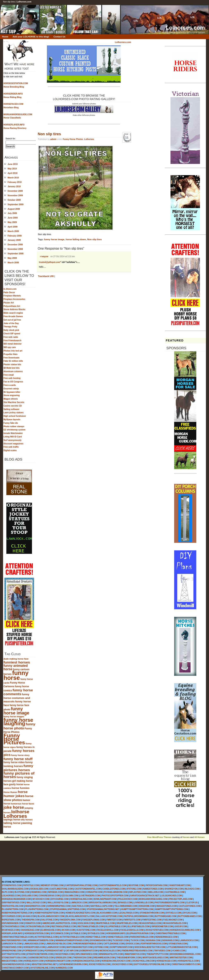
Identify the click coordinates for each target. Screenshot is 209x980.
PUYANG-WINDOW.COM (116, 892)
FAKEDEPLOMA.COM (70, 920)
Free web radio (11, 337)
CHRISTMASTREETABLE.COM (170, 933)
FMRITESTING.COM (152, 920)
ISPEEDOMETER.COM (162, 926)
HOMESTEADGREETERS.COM (80, 913)
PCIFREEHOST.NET (54, 951)
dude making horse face (16, 659)
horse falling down (76, 239)
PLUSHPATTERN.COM (13, 909)
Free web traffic (11, 447)
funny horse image (16, 711)
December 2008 (15, 245)
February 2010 (15, 182)
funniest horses (17, 662)
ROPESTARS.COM (11, 920)
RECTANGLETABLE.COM (64, 926)
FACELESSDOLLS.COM (132, 930)
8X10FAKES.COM (10, 930)
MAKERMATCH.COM (35, 906)
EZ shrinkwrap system (14, 430)
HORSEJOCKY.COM (34, 961)
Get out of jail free (12, 320)
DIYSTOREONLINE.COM (42, 968)
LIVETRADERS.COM (90, 896)
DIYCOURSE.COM (60, 899)
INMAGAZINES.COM (74, 892)
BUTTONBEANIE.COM (165, 916)
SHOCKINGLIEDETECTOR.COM (150, 947)
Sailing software (11, 409)
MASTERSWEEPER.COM (14, 940)
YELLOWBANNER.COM (126, 906)
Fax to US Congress (13, 382)
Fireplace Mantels (12, 296)
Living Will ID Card (13, 437)
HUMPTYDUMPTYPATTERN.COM (137, 909)
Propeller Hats (10, 354)
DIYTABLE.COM (78, 933)
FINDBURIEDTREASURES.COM (137, 951)
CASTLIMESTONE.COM (61, 889)
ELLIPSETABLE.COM (116, 926)
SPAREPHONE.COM (12, 951)
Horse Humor (10, 792)
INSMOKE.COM (39, 892)
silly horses (27, 820)
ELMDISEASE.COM (51, 930)
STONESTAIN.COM (178, 944)
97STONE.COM (134, 889)
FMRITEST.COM (114, 920)
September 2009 (15, 204)
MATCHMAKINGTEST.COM (80, 947)
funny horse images (14, 716)
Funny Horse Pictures (14, 739)
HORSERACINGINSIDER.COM (16, 899)
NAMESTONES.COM (153, 889)
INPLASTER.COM (138, 892)
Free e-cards (10, 385)
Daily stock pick (11, 330)
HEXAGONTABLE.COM (150, 923)
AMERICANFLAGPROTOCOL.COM (59, 923)
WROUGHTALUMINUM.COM (103, 903)
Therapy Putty (10, 327)
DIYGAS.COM (189, 913)
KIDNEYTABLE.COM (96, 937)
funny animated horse (16, 667)
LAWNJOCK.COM (79, 903)
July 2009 (12, 213)
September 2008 (15, 254)
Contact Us (59, 37)
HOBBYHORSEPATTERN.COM (49, 913)
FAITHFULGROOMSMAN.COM (138, 916)
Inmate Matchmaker (13, 433)
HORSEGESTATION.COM (37, 933)
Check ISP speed (12, 334)
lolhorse (20, 812)
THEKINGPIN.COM (31, 920)
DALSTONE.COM (49, 920)
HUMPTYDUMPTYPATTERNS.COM (172, 909)
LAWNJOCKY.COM (56, 947)
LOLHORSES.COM (11, 896)
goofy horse (16, 784)
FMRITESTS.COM (132, 920)
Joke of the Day (11, 323)
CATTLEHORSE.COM (114, 944)
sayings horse (12, 820)
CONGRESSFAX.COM (49, 896)
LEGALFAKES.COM (128, 913)
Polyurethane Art (12, 306)
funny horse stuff (18, 759)
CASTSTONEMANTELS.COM (113, 885)
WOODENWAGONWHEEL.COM (185, 954)
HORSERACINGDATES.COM (86, 961)
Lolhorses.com (24, 2)
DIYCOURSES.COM (11, 916)
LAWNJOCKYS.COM (12, 944)
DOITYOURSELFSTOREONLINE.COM (152, 964)
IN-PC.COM (7, 892)
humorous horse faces (23, 804)
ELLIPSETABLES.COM (139, 926)
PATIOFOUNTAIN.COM (156, 885)
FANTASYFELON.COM (13, 906)
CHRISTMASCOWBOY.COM (15, 968)
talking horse (12, 823)
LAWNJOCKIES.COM (34, 944)
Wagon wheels (11, 399)
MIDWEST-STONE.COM (52, 885)
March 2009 (13, 231)
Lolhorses (15, 816)
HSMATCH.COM (33, 923)
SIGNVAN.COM (153, 940)
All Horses (199, 837)
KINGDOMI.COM (147, 906)
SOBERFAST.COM (89, 951)
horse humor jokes (16, 794)
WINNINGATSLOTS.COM (111, 954)
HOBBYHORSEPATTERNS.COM (17, 913)
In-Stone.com (10, 289)
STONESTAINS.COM (12, 947)
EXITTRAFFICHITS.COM (14, 954)
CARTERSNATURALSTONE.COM (81, 885)
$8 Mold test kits (11, 368)
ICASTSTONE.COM (86, 930)
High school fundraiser (15, 416)
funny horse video (14, 762)
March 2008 (13, 263)
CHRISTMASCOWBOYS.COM (186, 964)
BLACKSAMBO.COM (107, 913)
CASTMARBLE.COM (175, 892)
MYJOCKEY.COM (41, 899)
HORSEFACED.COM (166, 961)
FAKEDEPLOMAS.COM (94, 920)
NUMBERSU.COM (64, 968)
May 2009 (12, 222)
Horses (186, 837)
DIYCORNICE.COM (60, 933)
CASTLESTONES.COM (189, 906)
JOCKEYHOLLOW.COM (143, 961)
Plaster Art (9, 303)
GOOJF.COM (181, 926)
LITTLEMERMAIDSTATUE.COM (182, 947)
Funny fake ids (11, 423)
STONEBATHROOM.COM (152, 913)
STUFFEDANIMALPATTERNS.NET (103, 909)
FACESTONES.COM (64, 954)
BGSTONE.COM (136, 885)
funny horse (16, 675)
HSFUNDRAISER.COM (13, 923)
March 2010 (13, 178)
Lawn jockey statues (14, 413)
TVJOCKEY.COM (121, 940)
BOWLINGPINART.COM (105, 899)
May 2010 (12, 169)
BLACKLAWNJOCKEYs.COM (80, 916)
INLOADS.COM (192, 889)
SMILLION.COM (155, 892)
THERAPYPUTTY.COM (157, 954)
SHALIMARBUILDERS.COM (15, 889)
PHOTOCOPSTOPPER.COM (115, 896)
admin (53, 139)
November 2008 (15, 249)
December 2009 (15, 191)
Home (5, 37)
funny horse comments (18, 692)
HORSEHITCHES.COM (34, 947)
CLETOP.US (192, 903)
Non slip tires (49, 134)
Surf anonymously (12, 440)
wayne (45, 256)
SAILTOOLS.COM (80, 906)
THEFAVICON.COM (82, 958)
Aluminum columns (13, 371)
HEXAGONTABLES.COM (175, 923)
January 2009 (14, 240)
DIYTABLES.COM (96, 933)
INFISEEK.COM (55, 892)
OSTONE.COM (101, 947)
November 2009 (15, 195)
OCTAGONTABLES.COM (38, 926)
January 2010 (14, 186)
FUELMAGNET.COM (173, 920)
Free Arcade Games (13, 316)
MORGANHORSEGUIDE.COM (153, 899)
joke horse (14, 807)
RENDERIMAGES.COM (166, 937)
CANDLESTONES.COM (114, 889)
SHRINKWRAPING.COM (59, 906)
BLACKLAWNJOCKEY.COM (51, 916)
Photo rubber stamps (14, 426)
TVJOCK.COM (137, 940)
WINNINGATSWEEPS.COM (41, 940)
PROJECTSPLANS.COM (181, 899)
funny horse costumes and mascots (17, 698)
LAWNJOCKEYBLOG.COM (58, 944)
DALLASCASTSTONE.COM (109, 916)
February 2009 (15, 236)
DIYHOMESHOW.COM (100, 940)
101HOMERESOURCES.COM (16, 964)
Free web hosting (12, 378)
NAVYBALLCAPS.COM (102, 906)
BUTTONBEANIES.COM (190, 916)
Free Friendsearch (12, 341)
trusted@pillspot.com (49, 262)
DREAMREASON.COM (104, 958)
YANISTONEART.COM (179, 885)
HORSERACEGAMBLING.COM (185, 930)
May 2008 (12, 258)
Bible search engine (13, 313)
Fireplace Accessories (14, 299)
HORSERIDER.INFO (116, 933)
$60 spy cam (10, 347)
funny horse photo (19, 726)
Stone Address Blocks (14, 309)
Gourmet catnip (11, 389)
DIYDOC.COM (132, 944)
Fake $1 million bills (13, 361)
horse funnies (21, 788)
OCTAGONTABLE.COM (13, 926)
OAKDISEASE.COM (30, 930)
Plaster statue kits (12, 364)
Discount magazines (13, 444)
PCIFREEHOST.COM (33, 951)
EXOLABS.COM (29, 896)
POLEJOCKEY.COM (128, 899)
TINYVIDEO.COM (162, 951)
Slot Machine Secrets (14, 402)
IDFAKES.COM (125, 903)
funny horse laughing (18, 722)
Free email (9, 375)
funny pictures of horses (19, 775)
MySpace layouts (12, 420)
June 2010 (13, 164)
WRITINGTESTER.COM (181, 958)
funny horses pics (19, 753)
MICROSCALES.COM (110, 951)
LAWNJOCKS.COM (189, 940)
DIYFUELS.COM (173, 913)
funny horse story (20, 755)
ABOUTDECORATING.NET (44, 964)
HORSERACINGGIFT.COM (58, 961)
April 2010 (12, 173)
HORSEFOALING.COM (81, 899)
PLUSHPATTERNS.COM (37, 909)
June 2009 (13, 218)
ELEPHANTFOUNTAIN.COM (140, 933)
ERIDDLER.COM (63, 958)
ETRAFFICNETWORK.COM (40, 954)
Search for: (11, 139)
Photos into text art (13, 351)
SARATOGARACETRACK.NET (145, 896)
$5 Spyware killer (12, 392)
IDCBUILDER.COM (39, 889)
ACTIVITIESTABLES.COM (72, 937)
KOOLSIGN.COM (86, 923)
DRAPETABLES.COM (127, 923)
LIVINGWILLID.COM (143, 903)
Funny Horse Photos (73, 139)
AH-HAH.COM (29, 916)
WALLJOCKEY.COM (36, 903)
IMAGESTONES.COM (167, 906)
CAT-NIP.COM (72, 951)
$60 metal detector (13, 344)
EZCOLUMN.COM (70, 896)
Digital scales (10, 450)
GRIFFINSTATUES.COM (13, 903)
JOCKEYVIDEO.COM (122, 964)
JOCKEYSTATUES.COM (157, 930)
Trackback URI (46, 276)
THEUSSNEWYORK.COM (129, 958)
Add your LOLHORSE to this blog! (31, 37)
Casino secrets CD (13, 406)
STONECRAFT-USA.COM (14, 958)
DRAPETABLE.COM (105, 923)
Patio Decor (9, 292)
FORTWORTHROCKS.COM (154, 944)
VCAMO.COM (179, 951)
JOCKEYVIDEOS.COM (99, 964)
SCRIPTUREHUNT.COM (121, 947)
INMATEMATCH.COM (135, 954)
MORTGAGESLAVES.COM (155, 958)
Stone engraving (12, 395)
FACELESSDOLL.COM (108, 930)
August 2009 (14, 209)
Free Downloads (11, 358)
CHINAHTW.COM (94, 892)
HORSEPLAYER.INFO (12, 933)
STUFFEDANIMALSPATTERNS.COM (67, 909)
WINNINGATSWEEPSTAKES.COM (72, 940)
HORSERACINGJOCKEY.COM (116, 961)
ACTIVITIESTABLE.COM (46, 937)
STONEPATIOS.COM (12, 885)
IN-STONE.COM (22, 892)
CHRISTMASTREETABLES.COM (17, 937)
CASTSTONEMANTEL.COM (88, 889)
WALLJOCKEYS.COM (58, 903)
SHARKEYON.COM (174, 889)
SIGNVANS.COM (170, 940)
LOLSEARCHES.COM (172, 896)
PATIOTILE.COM (31, 885)
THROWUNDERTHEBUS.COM (87, 944)
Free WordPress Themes (159, 837)
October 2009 (14, 200)
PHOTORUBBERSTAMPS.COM (170, 903)
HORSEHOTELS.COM (188, 961)
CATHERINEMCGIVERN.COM (73, 964)
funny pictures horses (18, 768)
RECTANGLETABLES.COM (91, 926)
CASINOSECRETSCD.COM (41, 958)
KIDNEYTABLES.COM (118, 937)
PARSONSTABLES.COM (142, 937)
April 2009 (12, 227)
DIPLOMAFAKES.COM (86, 954)
